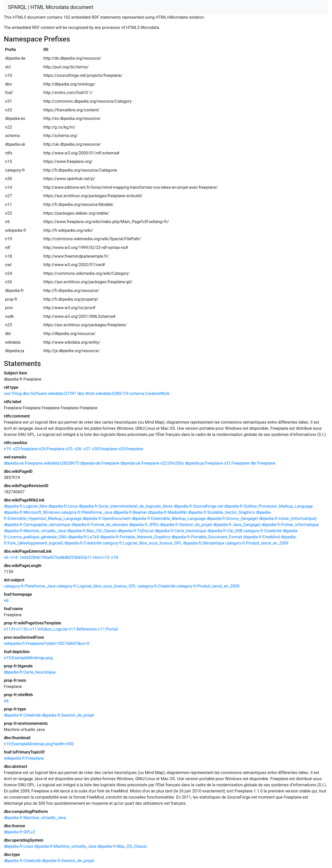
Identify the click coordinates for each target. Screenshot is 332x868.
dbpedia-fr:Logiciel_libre (26, 506)
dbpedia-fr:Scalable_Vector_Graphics (221, 512)
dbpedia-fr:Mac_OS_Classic (92, 531)
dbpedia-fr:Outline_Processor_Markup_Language (268, 506)
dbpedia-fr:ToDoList (136, 531)
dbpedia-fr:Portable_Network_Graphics (135, 537)
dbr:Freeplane (263, 463)
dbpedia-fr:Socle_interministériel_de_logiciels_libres (126, 506)
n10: (8, 449)
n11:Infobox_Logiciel (49, 629)
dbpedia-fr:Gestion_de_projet (186, 525)
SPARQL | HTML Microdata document (51, 7)
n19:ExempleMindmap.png (28, 658)
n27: (87, 449)
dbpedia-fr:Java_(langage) (237, 525)
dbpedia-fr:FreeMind (262, 537)
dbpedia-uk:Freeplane (140, 463)
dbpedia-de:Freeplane (100, 463)
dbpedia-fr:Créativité (83, 543)
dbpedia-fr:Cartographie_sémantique (37, 525)
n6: (7, 557)
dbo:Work (86, 394)
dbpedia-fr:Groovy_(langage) (232, 519)
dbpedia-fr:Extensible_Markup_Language (169, 519)
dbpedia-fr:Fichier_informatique (290, 525)
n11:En (23, 629)
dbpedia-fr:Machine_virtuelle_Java (35, 531)
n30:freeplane (105, 449)
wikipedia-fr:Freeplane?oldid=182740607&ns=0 (47, 644)
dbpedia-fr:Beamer (130, 512)
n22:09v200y (172, 463)
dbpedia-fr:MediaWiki (167, 512)
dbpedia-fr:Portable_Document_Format (207, 537)
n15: (106, 557)
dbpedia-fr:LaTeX (84, 537)
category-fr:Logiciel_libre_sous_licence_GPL (142, 543)
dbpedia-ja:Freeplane (204, 463)
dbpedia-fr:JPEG (144, 525)
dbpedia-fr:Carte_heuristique (180, 531)
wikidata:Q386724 (112, 394)
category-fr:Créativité (262, 531)
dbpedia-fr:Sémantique (204, 543)
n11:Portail (108, 629)
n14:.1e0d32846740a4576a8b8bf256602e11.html (56, 557)
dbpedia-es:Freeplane (23, 463)
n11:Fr (10, 629)
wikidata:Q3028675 (61, 463)
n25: (70, 449)
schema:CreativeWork (149, 394)
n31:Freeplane (237, 463)
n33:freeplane (131, 449)
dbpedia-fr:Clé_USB (225, 531)
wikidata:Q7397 (62, 394)
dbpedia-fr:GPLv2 (19, 832)
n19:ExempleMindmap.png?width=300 (39, 744)
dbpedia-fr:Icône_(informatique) (288, 519)
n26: (78, 449)
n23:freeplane (25, 449)
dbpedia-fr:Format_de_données (100, 525)
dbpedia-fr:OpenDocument (107, 519)
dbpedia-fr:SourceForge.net (198, 506)
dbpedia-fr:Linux (63, 506)
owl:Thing (13, 394)
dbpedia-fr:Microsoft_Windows (32, 512)
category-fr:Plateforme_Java (87, 512)
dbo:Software (35, 394)
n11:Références (83, 629)
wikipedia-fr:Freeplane (24, 758)
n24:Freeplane (52, 449)
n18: (115, 557)
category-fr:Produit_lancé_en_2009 (257, 543)
